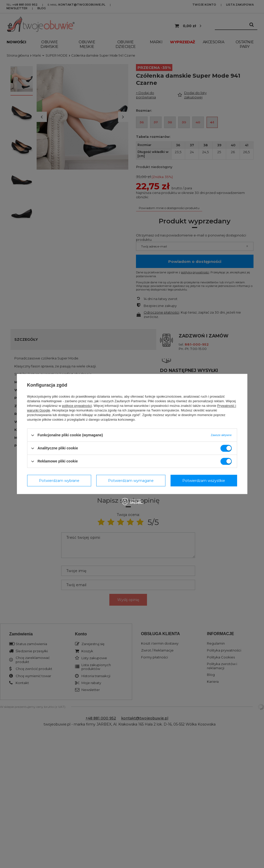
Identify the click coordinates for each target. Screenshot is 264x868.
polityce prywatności (77, 406)
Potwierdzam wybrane (59, 481)
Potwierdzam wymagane (131, 481)
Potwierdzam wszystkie (204, 481)
